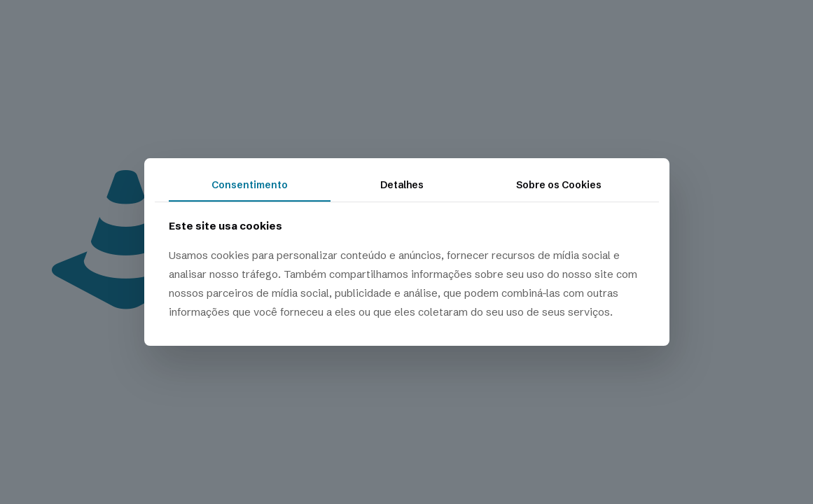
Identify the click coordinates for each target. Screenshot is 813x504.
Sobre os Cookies (559, 185)
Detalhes (402, 185)
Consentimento (250, 185)
